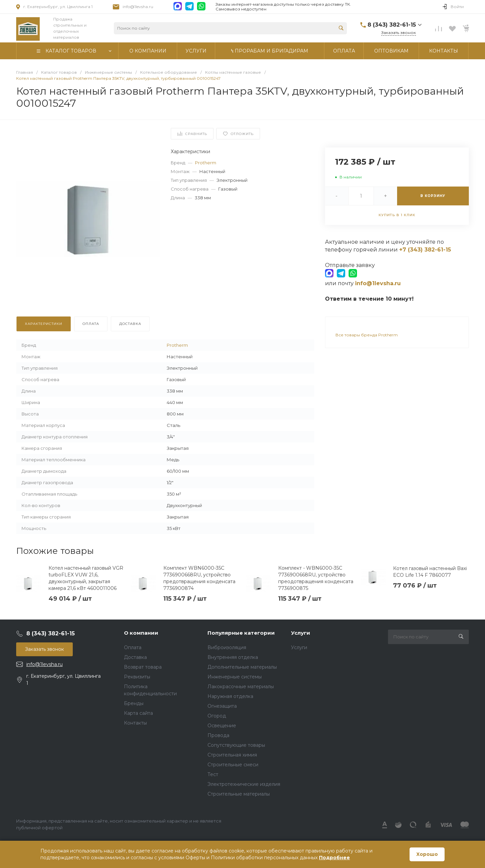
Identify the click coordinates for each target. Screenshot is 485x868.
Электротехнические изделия (244, 784)
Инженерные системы (235, 677)
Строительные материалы (239, 794)
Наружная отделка (230, 696)
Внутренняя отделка (233, 657)
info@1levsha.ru (138, 7)
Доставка (135, 657)
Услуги (301, 633)
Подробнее (334, 858)
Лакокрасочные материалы (241, 687)
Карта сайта (138, 713)
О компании (141, 633)
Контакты (135, 723)
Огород (217, 716)
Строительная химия (232, 755)
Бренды (134, 703)
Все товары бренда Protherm (367, 335)
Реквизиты (137, 677)
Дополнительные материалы (242, 667)
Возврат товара (143, 667)
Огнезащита (222, 706)
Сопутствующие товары (236, 745)
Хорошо (427, 854)
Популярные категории (241, 633)
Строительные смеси (233, 765)
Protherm (206, 163)
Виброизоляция (227, 647)
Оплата (133, 647)
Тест (213, 774)
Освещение (222, 726)
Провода (218, 735)
